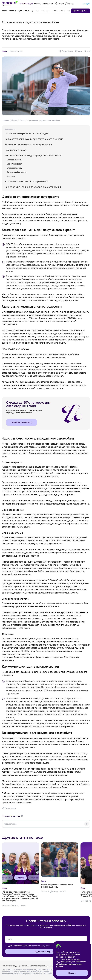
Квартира (45, 11)
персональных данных (41, 946)
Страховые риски (14, 160)
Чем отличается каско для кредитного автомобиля (33, 156)
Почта (10, 939)
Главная (5, 120)
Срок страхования (14, 164)
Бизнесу (38, 4)
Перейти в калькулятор (22, 422)
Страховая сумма (14, 168)
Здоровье (35, 11)
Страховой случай (81, 11)
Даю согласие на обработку (29, 946)
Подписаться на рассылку (46, 951)
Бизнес (62, 11)
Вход (86, 4)
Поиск (71, 4)
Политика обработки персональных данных (48, 966)
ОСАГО (55, 11)
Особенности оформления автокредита (27, 133)
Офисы (61, 4)
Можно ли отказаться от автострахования (28, 145)
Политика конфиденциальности (15, 966)
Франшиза (11, 176)
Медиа (14, 120)
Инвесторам (48, 4)
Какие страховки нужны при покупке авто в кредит (34, 139)
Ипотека (12, 11)
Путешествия (23, 11)
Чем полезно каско (15, 150)
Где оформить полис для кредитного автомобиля (33, 187)
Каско (4, 11)
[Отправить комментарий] (87, 824)
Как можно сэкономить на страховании (27, 181)
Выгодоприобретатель (16, 172)
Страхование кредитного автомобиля (43, 120)
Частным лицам (26, 4)
